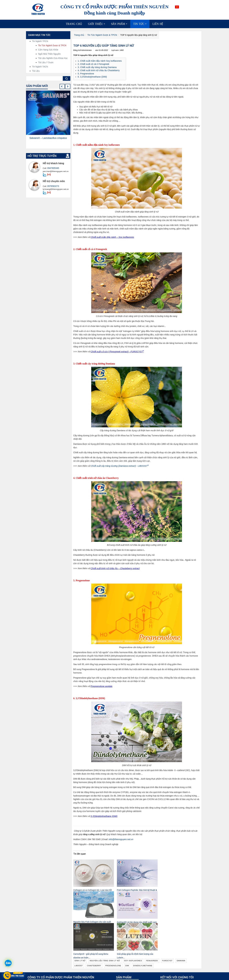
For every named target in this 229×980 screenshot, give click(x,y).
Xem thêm (81, 975)
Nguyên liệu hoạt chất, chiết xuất (133, 954)
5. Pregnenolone (86, 73)
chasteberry (94, 933)
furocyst (167, 928)
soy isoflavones (133, 928)
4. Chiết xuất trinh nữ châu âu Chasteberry (98, 70)
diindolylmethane (143, 933)
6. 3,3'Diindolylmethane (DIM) (92, 76)
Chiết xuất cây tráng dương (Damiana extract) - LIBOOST (118, 465)
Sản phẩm (120, 25)
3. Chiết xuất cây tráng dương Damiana (96, 67)
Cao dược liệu (124, 960)
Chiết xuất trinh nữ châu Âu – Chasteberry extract (114, 567)
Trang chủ (74, 24)
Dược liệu (122, 963)
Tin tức (141, 25)
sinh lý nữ (80, 928)
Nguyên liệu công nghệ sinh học (133, 957)
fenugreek (152, 928)
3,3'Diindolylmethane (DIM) (103, 815)
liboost (79, 933)
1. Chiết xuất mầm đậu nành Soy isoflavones (99, 61)
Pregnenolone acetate (101, 685)
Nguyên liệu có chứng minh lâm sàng (135, 951)
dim (127, 933)
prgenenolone (113, 933)
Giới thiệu (97, 25)
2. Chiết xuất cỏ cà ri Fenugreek (93, 64)
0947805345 (53, 168)
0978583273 (53, 186)
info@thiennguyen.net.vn (120, 838)
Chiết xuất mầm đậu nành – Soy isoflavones (112, 236)
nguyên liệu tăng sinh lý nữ (105, 928)
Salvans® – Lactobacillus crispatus (48, 138)
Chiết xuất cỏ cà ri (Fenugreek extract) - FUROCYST (116, 351)
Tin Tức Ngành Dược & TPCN (101, 35)
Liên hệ (158, 24)
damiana (181, 928)
